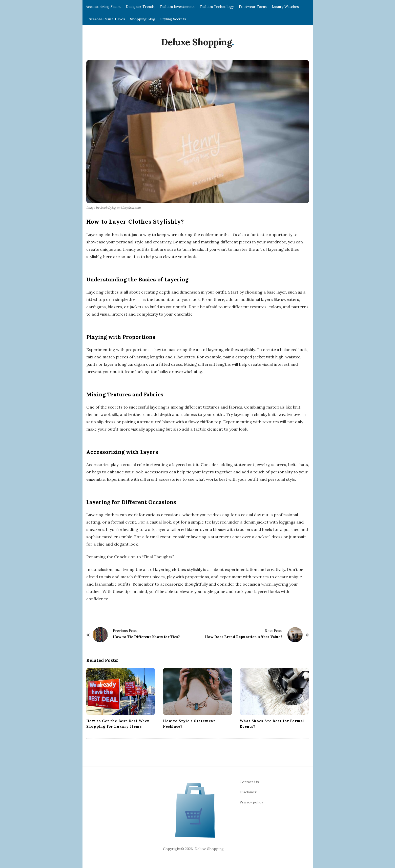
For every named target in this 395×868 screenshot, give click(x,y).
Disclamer (248, 792)
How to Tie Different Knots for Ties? (146, 637)
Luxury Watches (285, 7)
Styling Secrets (173, 19)
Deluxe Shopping (197, 42)
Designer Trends (140, 7)
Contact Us (249, 782)
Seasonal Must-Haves (107, 19)
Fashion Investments (177, 7)
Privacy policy (251, 802)
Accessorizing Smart (103, 7)
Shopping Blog (143, 19)
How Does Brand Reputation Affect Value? (244, 637)
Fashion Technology (217, 7)
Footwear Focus (253, 7)
